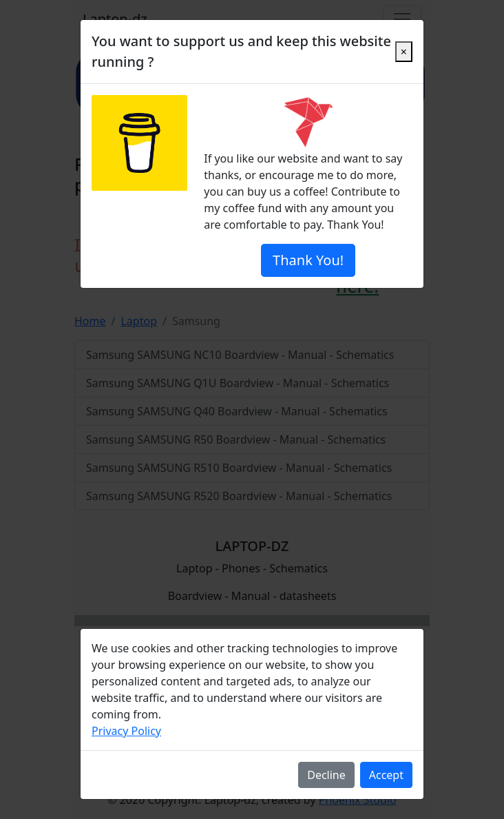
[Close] (404, 52)
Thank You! (308, 260)
